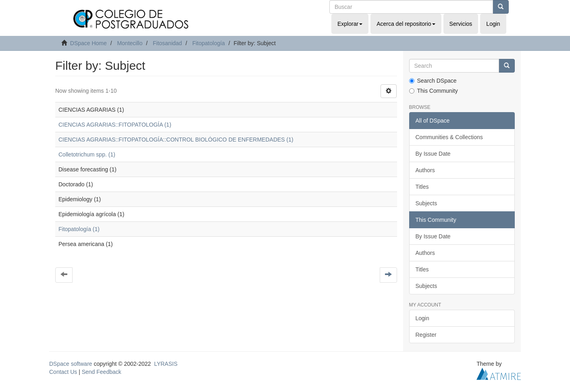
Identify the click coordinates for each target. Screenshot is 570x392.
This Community (434, 91)
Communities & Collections (449, 137)
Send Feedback (102, 372)
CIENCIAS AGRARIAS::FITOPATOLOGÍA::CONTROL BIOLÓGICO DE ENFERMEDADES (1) (176, 140)
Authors (425, 170)
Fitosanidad (167, 43)
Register (426, 335)
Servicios (461, 24)
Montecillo (130, 43)
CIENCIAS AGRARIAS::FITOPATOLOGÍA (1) (115, 125)
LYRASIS (166, 364)
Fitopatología (209, 43)
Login (422, 318)
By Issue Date (433, 154)
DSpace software (71, 364)
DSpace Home (88, 43)
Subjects (426, 203)
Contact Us (63, 372)
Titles (422, 187)
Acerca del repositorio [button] (406, 24)
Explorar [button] (350, 24)
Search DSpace (433, 81)
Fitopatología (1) (79, 229)
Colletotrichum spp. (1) (87, 154)
